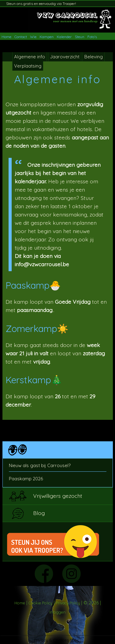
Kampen (47, 37)
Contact (21, 37)
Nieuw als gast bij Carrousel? (40, 465)
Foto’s (92, 37)
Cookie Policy (40, 603)
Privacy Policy (68, 603)
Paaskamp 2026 (26, 479)
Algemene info (30, 57)
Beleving (94, 57)
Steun (80, 37)
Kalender (64, 37)
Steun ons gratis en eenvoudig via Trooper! (41, 4)
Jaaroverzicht (65, 57)
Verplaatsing (28, 66)
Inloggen (57, 612)
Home (6, 37)
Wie (33, 37)
